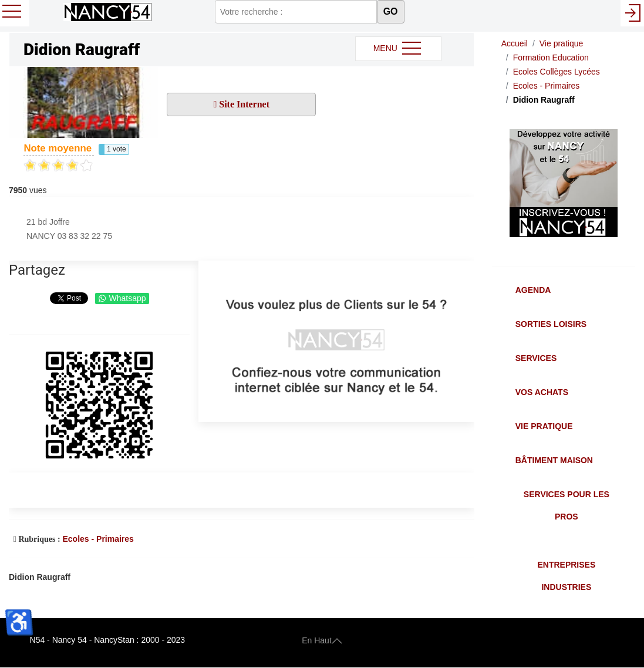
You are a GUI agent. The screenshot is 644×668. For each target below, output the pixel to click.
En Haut (322, 640)
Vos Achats (542, 392)
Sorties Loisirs (551, 324)
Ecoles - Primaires (98, 539)
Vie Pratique (544, 426)
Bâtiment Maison (554, 460)
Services (536, 358)
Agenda (533, 290)
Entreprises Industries (566, 576)
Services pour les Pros (567, 505)
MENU (398, 49)
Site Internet (243, 104)
